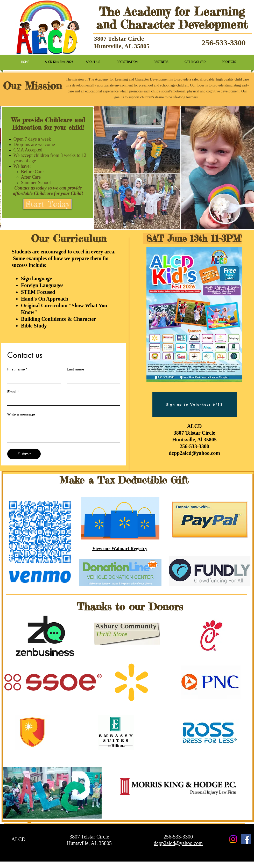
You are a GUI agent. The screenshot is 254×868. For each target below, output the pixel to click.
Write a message (21, 414)
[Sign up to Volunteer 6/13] (195, 404)
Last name (76, 369)
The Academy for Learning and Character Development (172, 18)
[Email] (62, 401)
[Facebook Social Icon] (246, 839)
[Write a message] (64, 430)
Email (13, 392)
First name (17, 369)
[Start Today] (47, 204)
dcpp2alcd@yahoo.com (194, 453)
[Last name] (92, 378)
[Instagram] (233, 839)
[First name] (32, 378)
